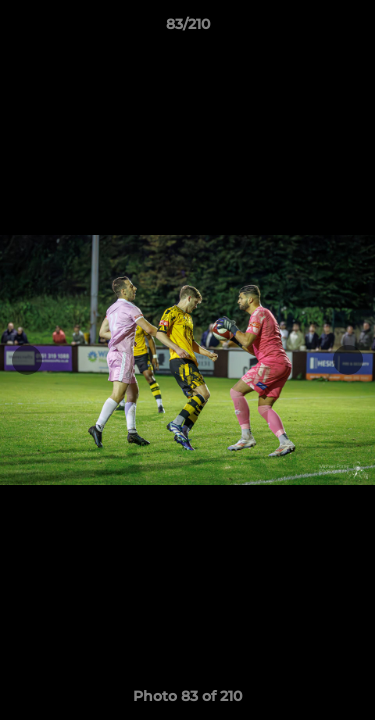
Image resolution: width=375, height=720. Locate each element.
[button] (351, 29)
